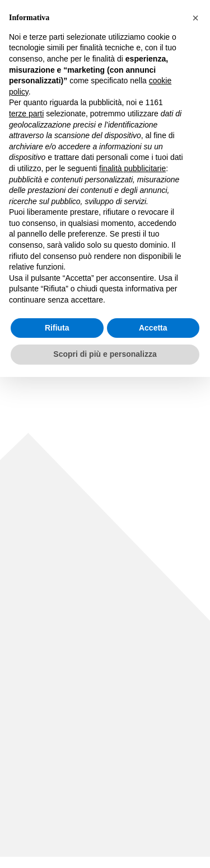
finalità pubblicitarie (132, 168)
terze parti (26, 114)
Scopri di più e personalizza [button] (105, 354)
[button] (195, 18)
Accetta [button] (153, 328)
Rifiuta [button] (57, 328)
